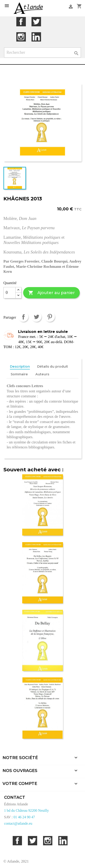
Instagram (21, 37)
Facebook (21, 22)
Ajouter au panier (51, 293)
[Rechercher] (43, 53)
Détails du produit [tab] (53, 366)
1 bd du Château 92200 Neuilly (26, 810)
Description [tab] (20, 366)
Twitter (36, 22)
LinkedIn (36, 37)
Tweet (36, 317)
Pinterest (50, 317)
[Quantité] (10, 293)
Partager (23, 317)
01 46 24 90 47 (24, 817)
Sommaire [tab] (19, 374)
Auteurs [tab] (42, 374)
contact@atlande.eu (18, 823)
